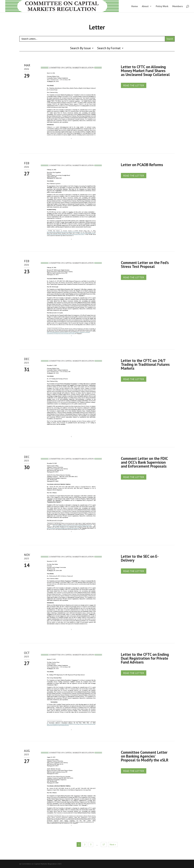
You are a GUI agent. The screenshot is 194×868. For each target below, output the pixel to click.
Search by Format (109, 49)
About (145, 6)
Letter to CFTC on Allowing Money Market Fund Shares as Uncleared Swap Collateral (145, 71)
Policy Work (162, 6)
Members (178, 6)
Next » (113, 844)
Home (135, 6)
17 (104, 844)
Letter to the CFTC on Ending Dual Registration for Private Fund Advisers (145, 658)
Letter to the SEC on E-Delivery (140, 558)
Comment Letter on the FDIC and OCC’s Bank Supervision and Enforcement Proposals (144, 462)
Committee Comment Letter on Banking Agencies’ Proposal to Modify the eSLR (145, 756)
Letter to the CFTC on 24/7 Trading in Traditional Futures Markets (145, 364)
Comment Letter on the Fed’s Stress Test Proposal (145, 265)
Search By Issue (80, 49)
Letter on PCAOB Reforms (142, 165)
